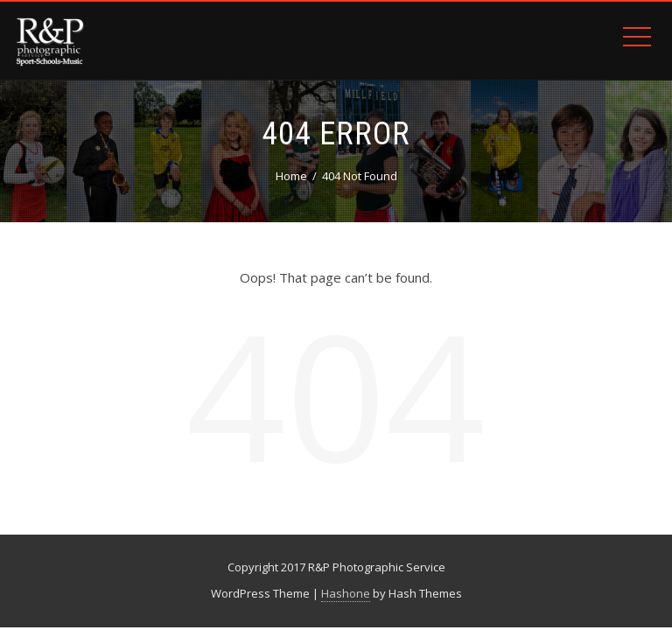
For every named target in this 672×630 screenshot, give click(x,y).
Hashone (346, 593)
